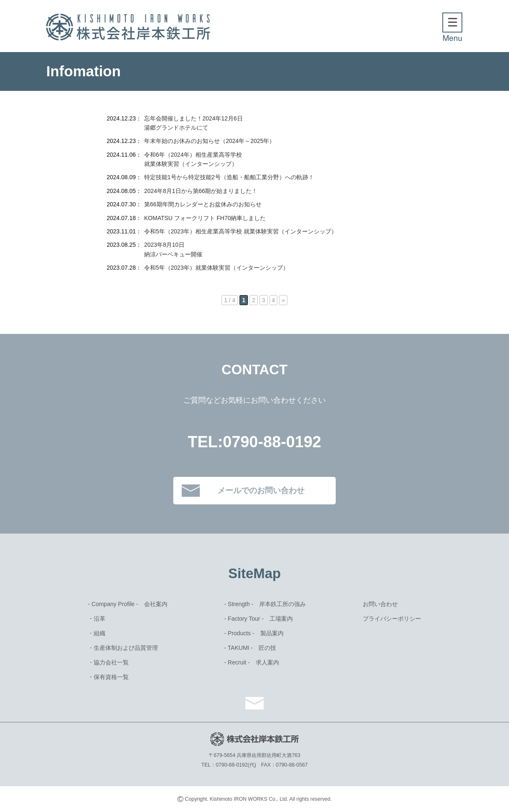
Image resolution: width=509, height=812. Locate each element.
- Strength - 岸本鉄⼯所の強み (265, 604)
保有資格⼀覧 (111, 677)
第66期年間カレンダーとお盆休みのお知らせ (203, 204)
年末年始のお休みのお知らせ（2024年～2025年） (210, 141)
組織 (100, 633)
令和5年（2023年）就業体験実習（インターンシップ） (216, 268)
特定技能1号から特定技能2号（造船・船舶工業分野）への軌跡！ (229, 177)
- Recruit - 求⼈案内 (251, 662)
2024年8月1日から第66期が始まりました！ (201, 191)
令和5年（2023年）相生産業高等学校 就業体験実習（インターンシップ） (241, 231)
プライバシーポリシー (392, 619)
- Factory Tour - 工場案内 (258, 619)
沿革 (100, 619)
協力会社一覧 (111, 662)
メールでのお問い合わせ (261, 490)
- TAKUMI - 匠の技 (250, 648)
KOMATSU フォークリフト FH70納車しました (205, 218)
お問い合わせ (380, 604)
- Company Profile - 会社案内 (128, 604)
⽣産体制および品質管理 (126, 648)
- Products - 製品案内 (254, 633)
